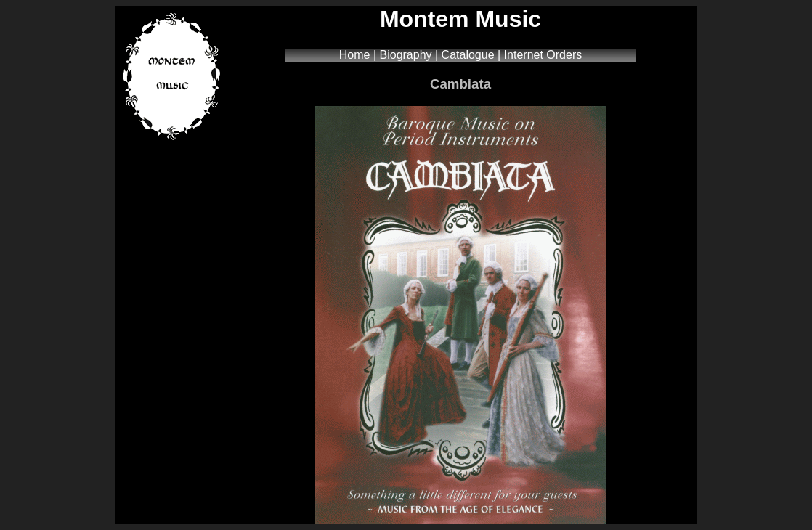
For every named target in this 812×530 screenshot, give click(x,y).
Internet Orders (543, 55)
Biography (406, 55)
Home (355, 55)
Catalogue (468, 55)
